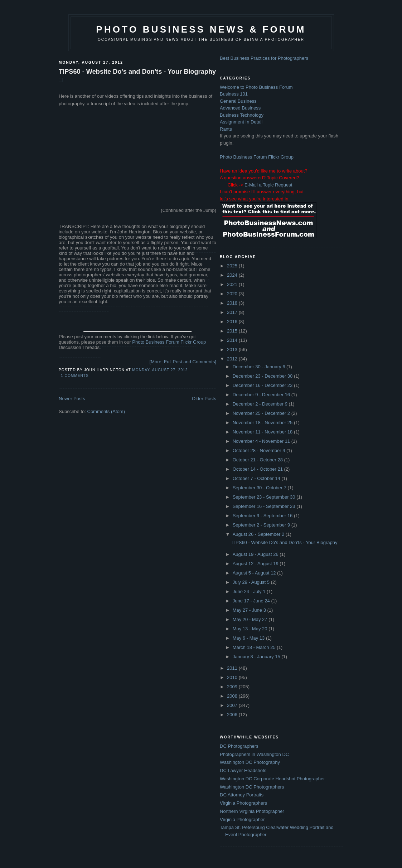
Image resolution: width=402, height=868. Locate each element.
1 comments (75, 376)
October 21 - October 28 (258, 460)
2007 (233, 705)
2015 (233, 331)
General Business (238, 101)
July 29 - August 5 (252, 582)
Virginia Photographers (243, 803)
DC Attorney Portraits (242, 795)
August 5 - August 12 (255, 573)
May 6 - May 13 (249, 638)
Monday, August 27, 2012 (160, 370)
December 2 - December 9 (261, 404)
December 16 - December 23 (263, 385)
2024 (233, 275)
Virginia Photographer (242, 819)
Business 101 (234, 94)
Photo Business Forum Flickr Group (169, 342)
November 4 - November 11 (262, 441)
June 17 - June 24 (252, 601)
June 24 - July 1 (250, 591)
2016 (233, 322)
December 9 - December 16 (262, 395)
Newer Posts (72, 399)
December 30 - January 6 (260, 367)
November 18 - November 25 (263, 423)
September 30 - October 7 (260, 488)
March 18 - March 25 (255, 647)
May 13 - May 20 (251, 629)
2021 (233, 284)
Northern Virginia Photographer (252, 811)
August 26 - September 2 (259, 534)
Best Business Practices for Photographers (264, 58)
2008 (233, 696)
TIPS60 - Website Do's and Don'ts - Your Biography (137, 72)
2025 (233, 266)
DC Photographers (239, 746)
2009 (233, 687)
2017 (233, 312)
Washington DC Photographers (252, 787)
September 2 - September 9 (262, 525)
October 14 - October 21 (258, 469)
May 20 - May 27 (251, 619)
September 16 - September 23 (265, 506)
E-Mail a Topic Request (268, 185)
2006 (233, 715)
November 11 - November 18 (263, 432)
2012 (233, 359)
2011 (233, 668)
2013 (233, 350)
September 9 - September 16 (263, 516)
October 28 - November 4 (260, 450)
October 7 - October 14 (257, 478)
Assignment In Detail (241, 122)
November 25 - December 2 (262, 413)
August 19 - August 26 (256, 554)
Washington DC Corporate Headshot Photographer (272, 779)
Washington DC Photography (250, 762)
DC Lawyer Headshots (243, 770)
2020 (233, 294)
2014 (233, 340)
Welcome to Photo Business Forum (256, 87)
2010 (233, 677)
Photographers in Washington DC (254, 754)
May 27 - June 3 (250, 610)
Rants (226, 129)
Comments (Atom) (106, 411)
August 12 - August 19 (256, 564)
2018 (233, 303)
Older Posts (204, 399)
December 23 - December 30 (263, 376)
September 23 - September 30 (265, 497)
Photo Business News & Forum (201, 29)
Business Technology (242, 115)
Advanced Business (240, 108)
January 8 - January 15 (257, 657)
